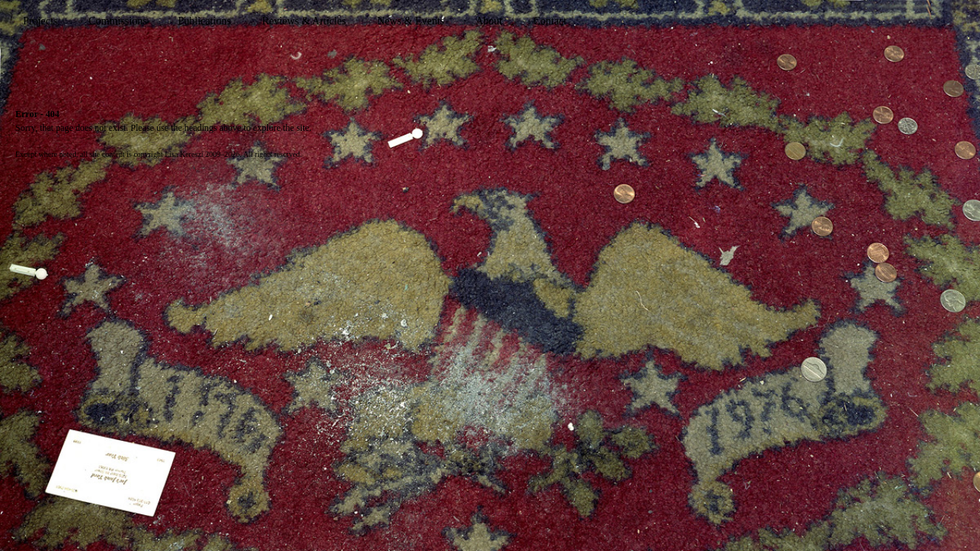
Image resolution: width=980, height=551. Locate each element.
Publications (204, 21)
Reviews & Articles (304, 21)
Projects (40, 21)
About (489, 21)
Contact (550, 21)
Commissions (118, 21)
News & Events (410, 21)
